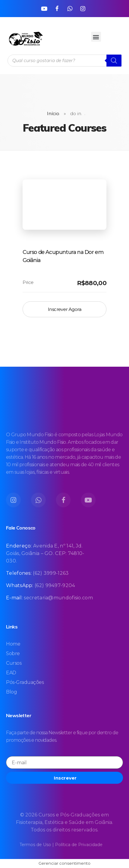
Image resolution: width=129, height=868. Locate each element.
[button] (96, 37)
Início (53, 113)
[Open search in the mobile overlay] (64, 61)
